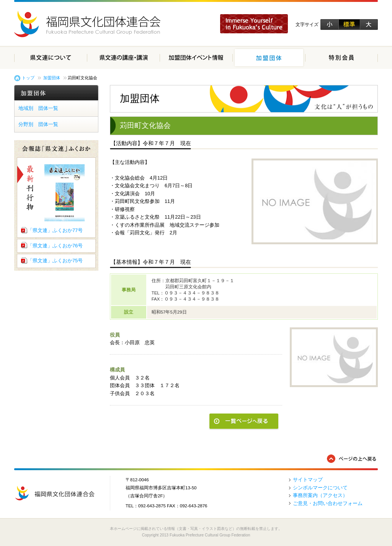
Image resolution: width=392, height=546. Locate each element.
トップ (28, 78)
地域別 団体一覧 (38, 108)
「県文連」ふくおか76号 (55, 246)
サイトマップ (308, 480)
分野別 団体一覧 (38, 124)
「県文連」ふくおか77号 (55, 230)
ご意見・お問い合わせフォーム (328, 503)
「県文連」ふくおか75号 (55, 261)
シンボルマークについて (320, 488)
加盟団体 (52, 78)
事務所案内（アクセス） (320, 495)
